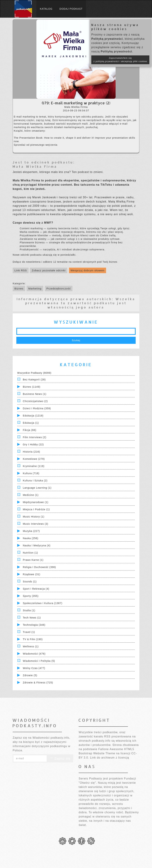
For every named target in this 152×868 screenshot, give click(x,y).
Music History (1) (34, 517)
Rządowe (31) (32, 574)
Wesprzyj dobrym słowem (88, 270)
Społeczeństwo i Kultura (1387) (43, 603)
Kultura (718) (31, 473)
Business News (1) (35, 394)
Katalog (46, 9)
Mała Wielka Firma (35, 166)
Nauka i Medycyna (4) (37, 545)
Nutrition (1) (30, 553)
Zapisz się (60, 759)
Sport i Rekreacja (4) (36, 589)
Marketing (35, 288)
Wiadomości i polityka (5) (39, 661)
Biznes (19, 288)
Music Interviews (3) (36, 524)
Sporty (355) (31, 596)
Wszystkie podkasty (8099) (34, 373)
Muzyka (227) (31, 531)
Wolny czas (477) (34, 668)
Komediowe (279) (34, 459)
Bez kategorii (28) (34, 380)
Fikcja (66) (30, 430)
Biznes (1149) (32, 387)
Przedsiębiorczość (59, 288)
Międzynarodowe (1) (36, 502)
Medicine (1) (31, 495)
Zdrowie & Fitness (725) (38, 683)
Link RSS (21, 270)
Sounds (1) (30, 582)
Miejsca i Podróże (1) (36, 509)
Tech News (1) (32, 618)
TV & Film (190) (33, 639)
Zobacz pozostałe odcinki (49, 270)
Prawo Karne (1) (33, 560)
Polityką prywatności (107, 39)
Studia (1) (29, 610)
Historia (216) (31, 452)
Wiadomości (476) (34, 654)
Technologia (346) (34, 625)
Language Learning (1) (37, 488)
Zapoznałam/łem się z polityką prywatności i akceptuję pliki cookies (120, 60)
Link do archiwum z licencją (110, 758)
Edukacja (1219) (33, 416)
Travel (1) (29, 632)
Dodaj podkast (71, 9)
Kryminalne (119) (34, 466)
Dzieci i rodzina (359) (37, 408)
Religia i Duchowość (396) (39, 567)
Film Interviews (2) (35, 437)
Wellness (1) (31, 646)
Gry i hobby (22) (33, 444)
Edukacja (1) (31, 423)
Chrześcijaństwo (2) (35, 401)
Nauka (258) (31, 538)
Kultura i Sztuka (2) (35, 481)
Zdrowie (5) (30, 675)
